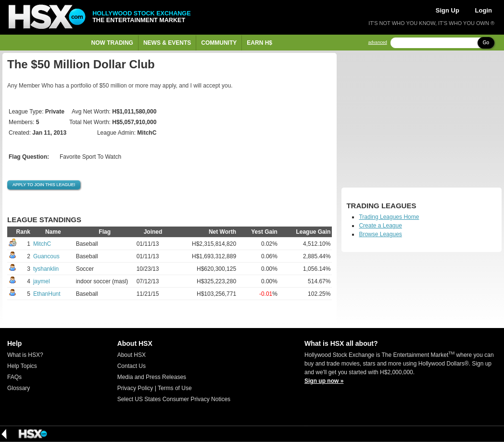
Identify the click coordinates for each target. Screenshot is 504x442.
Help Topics (22, 366)
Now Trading (112, 43)
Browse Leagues (380, 234)
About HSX (132, 355)
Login (484, 10)
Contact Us (132, 366)
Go (486, 43)
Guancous (46, 256)
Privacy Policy (135, 388)
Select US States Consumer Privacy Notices (174, 399)
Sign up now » (324, 381)
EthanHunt (47, 294)
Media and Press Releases (152, 377)
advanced (378, 43)
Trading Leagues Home (389, 217)
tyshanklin (46, 269)
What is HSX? (25, 355)
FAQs (14, 377)
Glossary (19, 388)
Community (219, 43)
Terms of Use (175, 388)
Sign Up (447, 10)
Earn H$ (259, 43)
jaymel (42, 281)
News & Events (167, 43)
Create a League (380, 226)
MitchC (42, 244)
